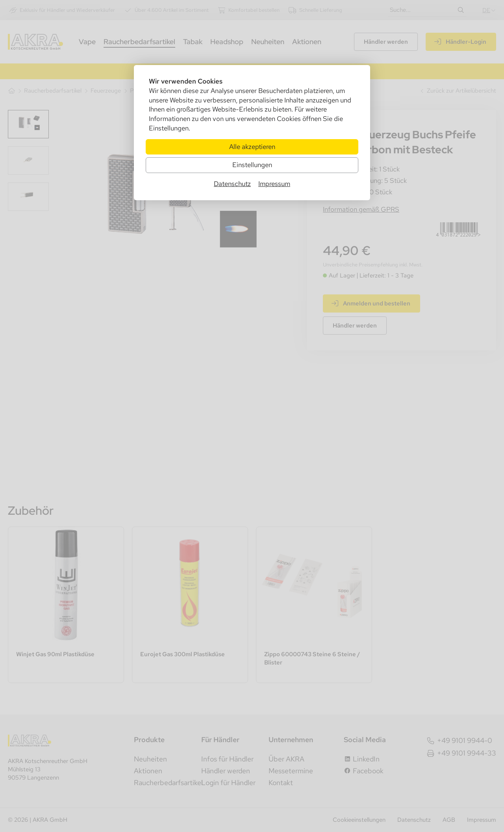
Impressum (274, 184)
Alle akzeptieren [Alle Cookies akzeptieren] (252, 147)
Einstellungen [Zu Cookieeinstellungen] (252, 165)
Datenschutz (232, 184)
